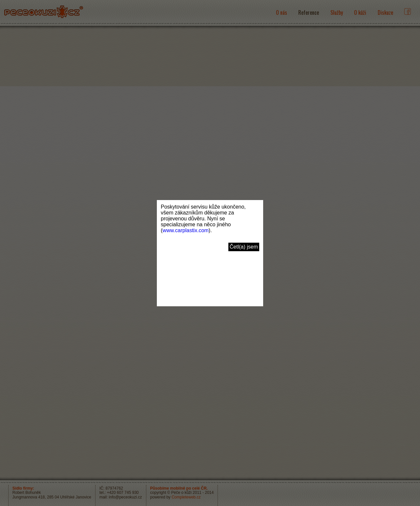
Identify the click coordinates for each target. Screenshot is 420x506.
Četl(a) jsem (244, 247)
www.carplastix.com (185, 230)
